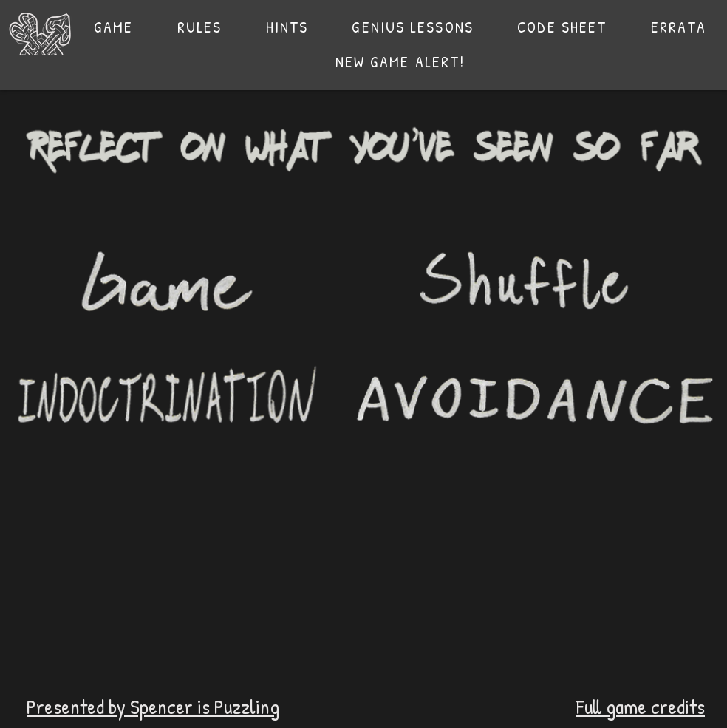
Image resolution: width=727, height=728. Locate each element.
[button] (199, 27)
